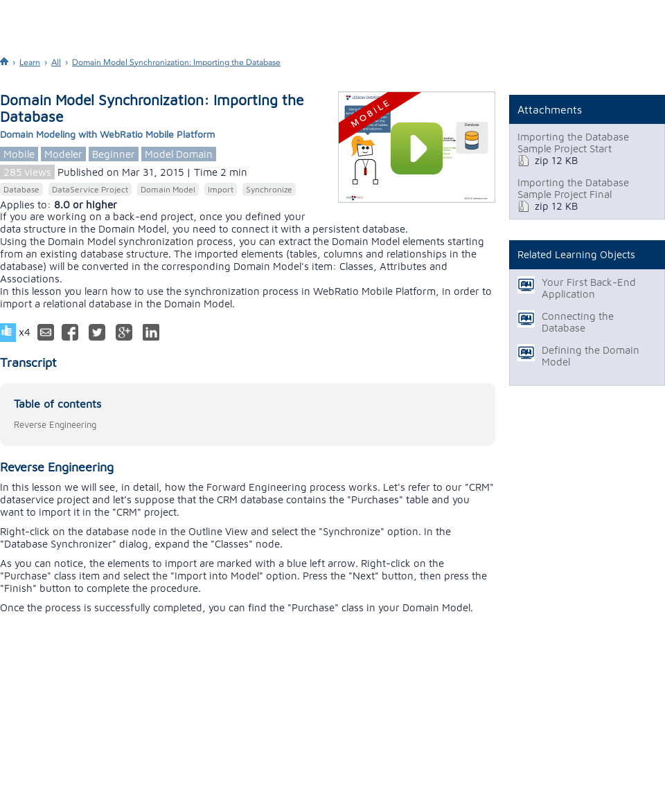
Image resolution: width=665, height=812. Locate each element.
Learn (30, 62)
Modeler (63, 154)
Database (21, 189)
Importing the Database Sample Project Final (573, 188)
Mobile (19, 154)
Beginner (114, 154)
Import (221, 189)
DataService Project (90, 189)
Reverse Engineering (55, 424)
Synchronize (269, 189)
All (56, 62)
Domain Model (168, 189)
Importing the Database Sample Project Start (573, 143)
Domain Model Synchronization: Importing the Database (176, 62)
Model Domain (179, 154)
